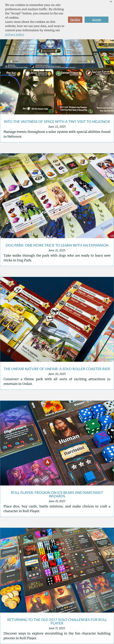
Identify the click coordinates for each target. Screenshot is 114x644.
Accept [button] (97, 20)
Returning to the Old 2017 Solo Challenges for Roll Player (57, 621)
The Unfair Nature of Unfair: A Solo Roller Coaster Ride (57, 369)
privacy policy (14, 34)
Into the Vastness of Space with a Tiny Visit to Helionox (57, 121)
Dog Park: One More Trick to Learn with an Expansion (57, 245)
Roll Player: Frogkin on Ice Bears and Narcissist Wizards (57, 494)
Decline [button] (75, 20)
